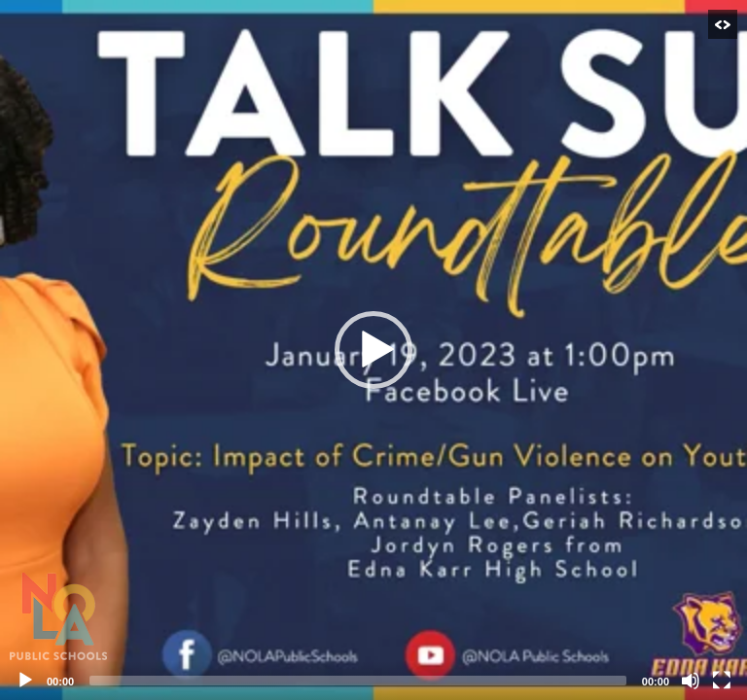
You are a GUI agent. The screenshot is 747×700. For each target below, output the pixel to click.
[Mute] (691, 681)
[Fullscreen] (722, 681)
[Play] (25, 681)
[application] (373, 350)
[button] (373, 350)
